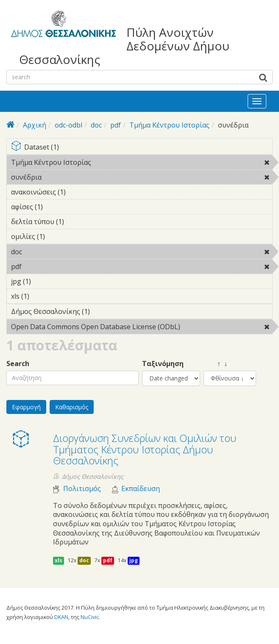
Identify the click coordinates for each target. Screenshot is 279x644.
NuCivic (90, 617)
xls (59, 560)
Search (18, 364)
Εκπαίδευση (141, 489)
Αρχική (35, 125)
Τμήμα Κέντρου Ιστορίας (169, 125)
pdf (116, 125)
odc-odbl (68, 125)
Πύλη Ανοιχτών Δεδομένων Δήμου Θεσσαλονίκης (124, 46)
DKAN (61, 617)
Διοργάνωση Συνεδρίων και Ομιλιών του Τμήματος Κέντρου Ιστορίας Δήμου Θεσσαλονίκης (145, 449)
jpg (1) (44, 281)
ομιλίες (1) (58, 236)
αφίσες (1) (56, 207)
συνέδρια (63, 177)
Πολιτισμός (82, 489)
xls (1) (42, 296)
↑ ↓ (215, 364)
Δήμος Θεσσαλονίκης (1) (103, 311)
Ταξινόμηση (163, 364)
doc (96, 125)
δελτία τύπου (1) (77, 222)
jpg (134, 560)
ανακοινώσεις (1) (79, 192)
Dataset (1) (142, 148)
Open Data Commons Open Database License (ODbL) (142, 328)
